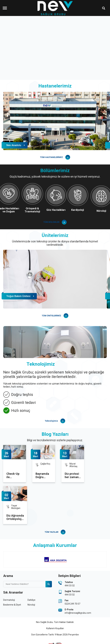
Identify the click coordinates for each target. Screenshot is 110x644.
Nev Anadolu (14, 145)
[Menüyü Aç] (5, 8)
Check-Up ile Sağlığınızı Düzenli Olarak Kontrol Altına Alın (13, 476)
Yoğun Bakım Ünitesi (18, 296)
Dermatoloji (9, 600)
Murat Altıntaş (73, 465)
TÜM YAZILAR (51, 532)
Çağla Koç (45, 464)
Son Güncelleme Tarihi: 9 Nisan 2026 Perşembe (55, 635)
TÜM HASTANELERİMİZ (51, 157)
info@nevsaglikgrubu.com (78, 613)
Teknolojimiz (51, 421)
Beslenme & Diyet (12, 605)
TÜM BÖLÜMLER (51, 222)
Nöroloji (31, 605)
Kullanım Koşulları (55, 628)
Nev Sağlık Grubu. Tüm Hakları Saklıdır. (55, 622)
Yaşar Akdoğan (16, 507)
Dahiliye (31, 600)
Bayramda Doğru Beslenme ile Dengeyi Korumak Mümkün (43, 476)
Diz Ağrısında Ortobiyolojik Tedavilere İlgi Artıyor (15, 517)
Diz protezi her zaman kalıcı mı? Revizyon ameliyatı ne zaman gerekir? (73, 476)
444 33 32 (70, 586)
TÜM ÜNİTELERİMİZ (51, 316)
